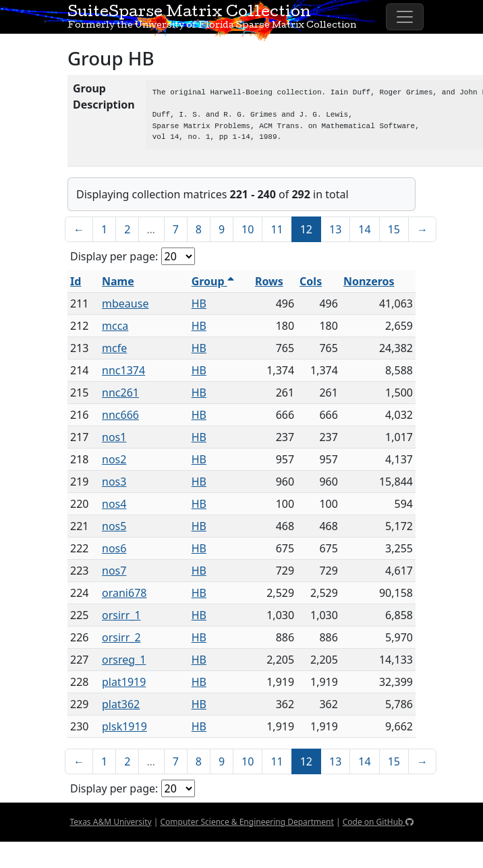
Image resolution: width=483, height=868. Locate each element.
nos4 (114, 504)
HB (199, 303)
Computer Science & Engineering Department (247, 822)
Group (213, 281)
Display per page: (114, 256)
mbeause (125, 303)
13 (335, 229)
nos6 (114, 548)
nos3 (114, 482)
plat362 (121, 704)
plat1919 (124, 682)
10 (248, 229)
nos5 (114, 526)
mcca (115, 326)
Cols (311, 281)
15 (394, 229)
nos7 (114, 571)
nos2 (114, 459)
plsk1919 (124, 726)
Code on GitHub (378, 822)
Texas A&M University (110, 822)
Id (76, 281)
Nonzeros (369, 281)
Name (118, 281)
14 (364, 229)
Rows (269, 281)
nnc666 (120, 415)
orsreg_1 (124, 660)
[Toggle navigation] (405, 17)
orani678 (124, 593)
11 (277, 229)
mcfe (114, 348)
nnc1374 (123, 370)
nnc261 (120, 393)
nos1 (114, 437)
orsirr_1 (121, 615)
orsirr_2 (121, 637)
